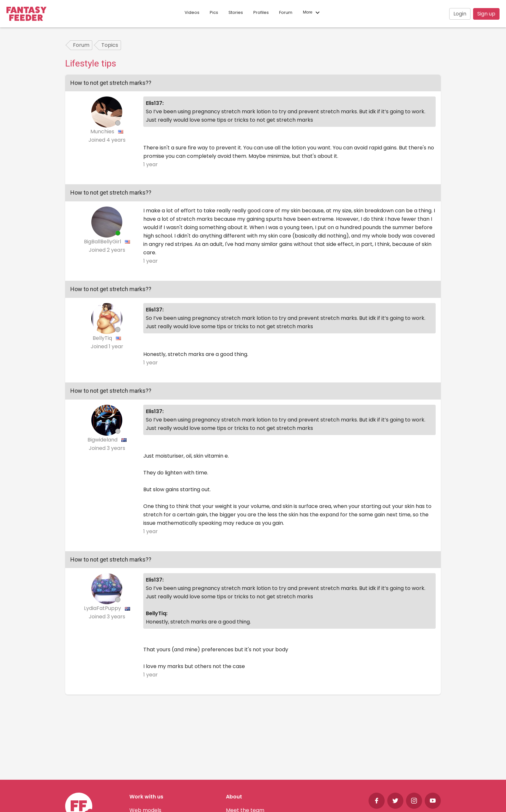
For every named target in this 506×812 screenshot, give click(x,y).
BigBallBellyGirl (103, 242)
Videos (192, 12)
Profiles (261, 12)
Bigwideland (103, 440)
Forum (286, 12)
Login (460, 14)
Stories (236, 12)
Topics (110, 45)
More (312, 13)
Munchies (103, 132)
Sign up (486, 14)
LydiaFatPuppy (103, 608)
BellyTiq (103, 338)
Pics (214, 12)
